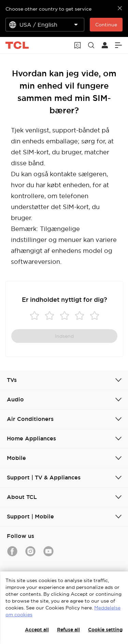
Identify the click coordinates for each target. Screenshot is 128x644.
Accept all (37, 630)
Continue (106, 25)
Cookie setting (105, 630)
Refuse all (68, 630)
